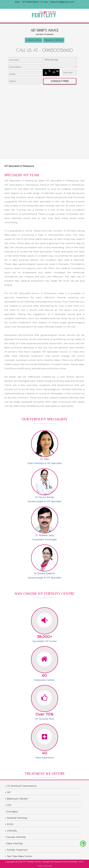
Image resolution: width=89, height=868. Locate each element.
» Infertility (11, 831)
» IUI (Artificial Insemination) (21, 786)
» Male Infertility (14, 844)
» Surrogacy (12, 812)
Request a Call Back (54, 40)
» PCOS (9, 824)
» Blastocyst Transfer (17, 799)
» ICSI (8, 805)
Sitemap (48, 866)
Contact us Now (34, 40)
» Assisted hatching (16, 818)
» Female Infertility (16, 837)
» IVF (8, 792)
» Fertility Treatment (16, 850)
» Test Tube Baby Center (19, 856)
